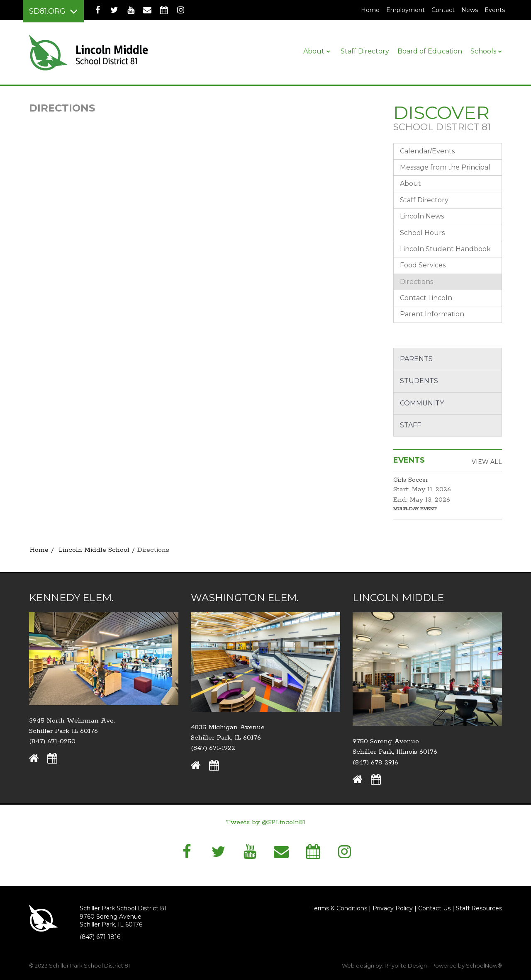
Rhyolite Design (406, 965)
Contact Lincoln (426, 298)
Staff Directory (424, 200)
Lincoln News (422, 216)
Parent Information (432, 314)
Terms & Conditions (339, 908)
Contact (443, 10)
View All (487, 462)
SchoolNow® (484, 965)
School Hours (422, 233)
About (410, 183)
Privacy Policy (393, 908)
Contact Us (434, 908)
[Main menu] (53, 11)
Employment (407, 10)
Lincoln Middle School (94, 550)
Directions (417, 282)
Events (495, 10)
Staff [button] (410, 425)
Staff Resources (479, 908)
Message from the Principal (445, 167)
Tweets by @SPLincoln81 (265, 822)
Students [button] (419, 381)
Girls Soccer (411, 480)
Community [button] (422, 403)
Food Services (423, 265)
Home (370, 10)
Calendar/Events (427, 151)
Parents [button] (416, 359)
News (470, 10)
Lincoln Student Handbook (445, 249)
